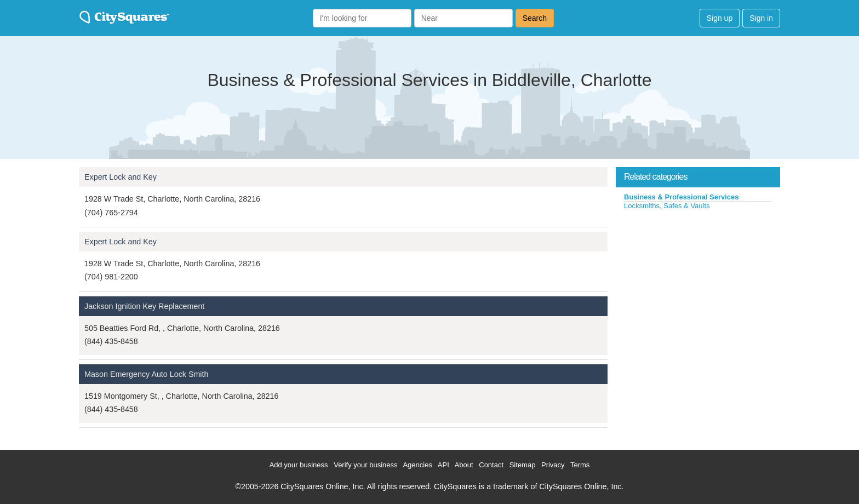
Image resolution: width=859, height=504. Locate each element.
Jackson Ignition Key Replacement (144, 306)
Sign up (720, 18)
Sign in (761, 18)
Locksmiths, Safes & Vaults (667, 206)
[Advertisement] (698, 293)
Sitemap (523, 465)
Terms (580, 465)
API (443, 465)
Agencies (417, 465)
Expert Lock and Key (121, 177)
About (464, 465)
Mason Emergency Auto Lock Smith (146, 374)
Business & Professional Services (682, 197)
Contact (491, 465)
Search (535, 18)
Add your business (299, 465)
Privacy (553, 465)
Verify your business (365, 465)
